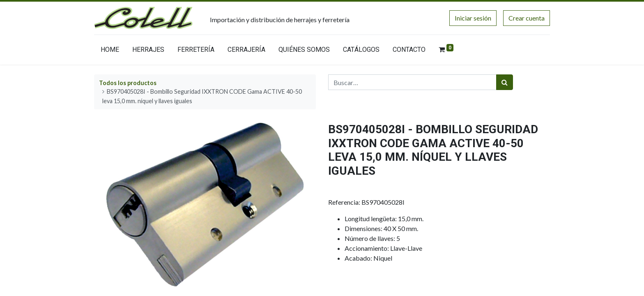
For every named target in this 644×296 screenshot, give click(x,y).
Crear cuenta (527, 18)
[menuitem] (110, 51)
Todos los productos (128, 83)
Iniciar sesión (473, 18)
